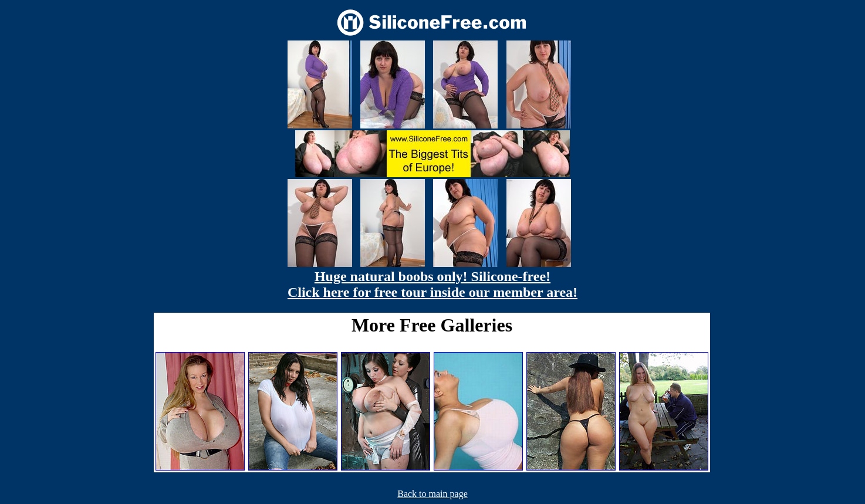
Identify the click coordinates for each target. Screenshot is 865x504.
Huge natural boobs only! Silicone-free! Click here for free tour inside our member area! (433, 284)
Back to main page (433, 494)
